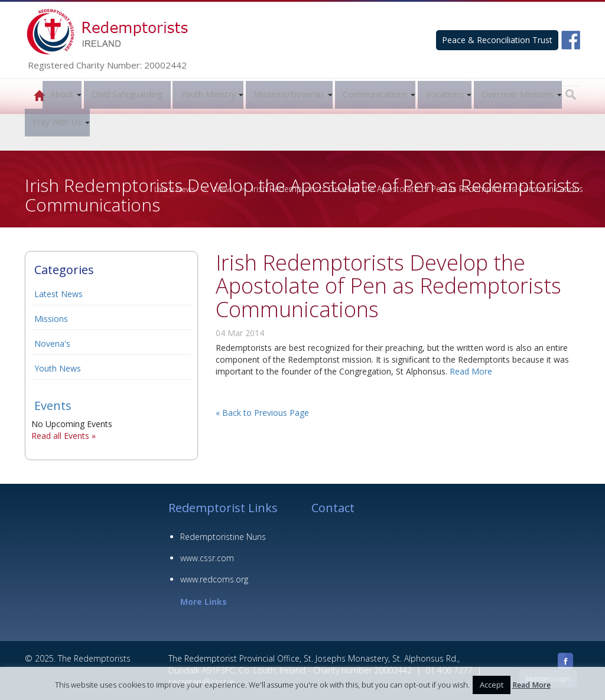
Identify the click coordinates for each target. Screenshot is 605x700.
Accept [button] (492, 685)
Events (53, 406)
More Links (204, 602)
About (62, 94)
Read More (471, 371)
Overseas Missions (518, 94)
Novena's (52, 344)
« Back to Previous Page (262, 413)
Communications (375, 94)
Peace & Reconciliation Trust (497, 40)
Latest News (58, 294)
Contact (333, 508)
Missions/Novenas (289, 94)
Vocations (445, 94)
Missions (51, 319)
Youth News (58, 368)
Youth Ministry (208, 94)
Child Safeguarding (127, 94)
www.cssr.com (207, 558)
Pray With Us (57, 122)
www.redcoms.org (214, 579)
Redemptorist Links (223, 508)
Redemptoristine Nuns (223, 537)
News (222, 189)
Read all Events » (64, 436)
